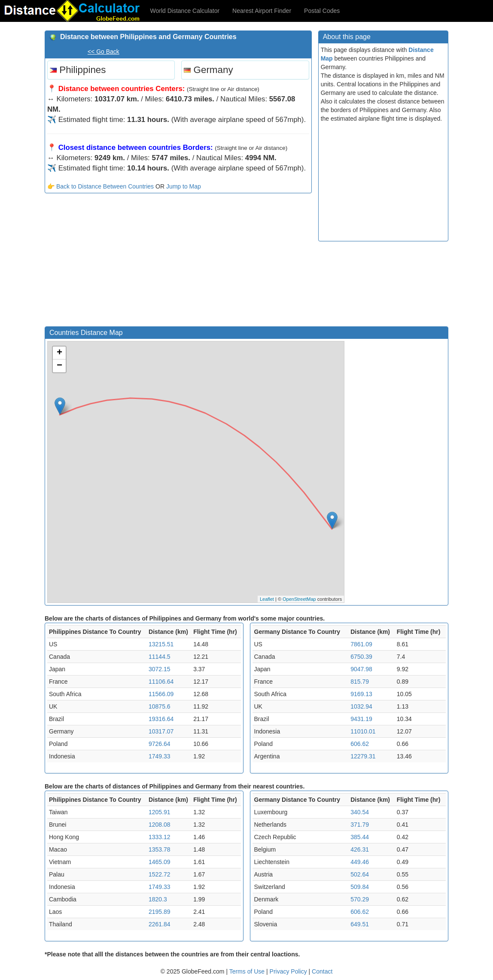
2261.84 (160, 924)
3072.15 (160, 669)
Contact (322, 971)
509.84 (360, 887)
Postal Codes (322, 11)
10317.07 (161, 731)
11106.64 (161, 682)
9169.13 (361, 694)
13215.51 (161, 644)
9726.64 (160, 744)
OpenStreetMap (299, 599)
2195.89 (160, 912)
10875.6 (160, 706)
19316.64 (161, 719)
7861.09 (361, 644)
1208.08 (160, 825)
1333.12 (160, 837)
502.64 (360, 874)
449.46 (360, 862)
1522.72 (160, 874)
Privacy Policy (289, 971)
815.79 (360, 682)
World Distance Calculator (185, 11)
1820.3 (158, 899)
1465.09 (160, 862)
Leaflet (267, 599)
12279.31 (363, 756)
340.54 (360, 812)
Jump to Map (184, 186)
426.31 (360, 849)
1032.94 (361, 706)
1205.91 (160, 812)
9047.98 (361, 669)
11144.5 (160, 657)
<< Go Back (103, 52)
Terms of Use (248, 971)
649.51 (360, 924)
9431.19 (361, 719)
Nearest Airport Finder (262, 11)
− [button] (59, 366)
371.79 (360, 825)
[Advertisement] (178, 262)
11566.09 (161, 694)
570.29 (360, 899)
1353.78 (160, 849)
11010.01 (363, 731)
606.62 (360, 744)
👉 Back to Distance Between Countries (100, 186)
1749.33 (160, 756)
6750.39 (361, 657)
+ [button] (59, 353)
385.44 (360, 837)
